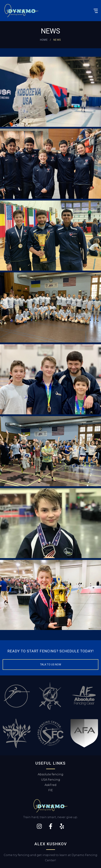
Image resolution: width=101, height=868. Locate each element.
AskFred (50, 785)
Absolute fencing (50, 774)
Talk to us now (51, 665)
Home (44, 40)
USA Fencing (51, 780)
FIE (51, 790)
